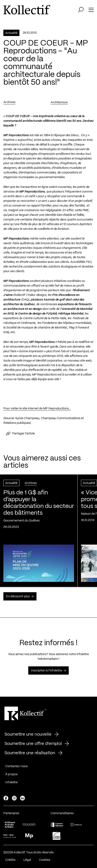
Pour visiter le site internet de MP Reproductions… (37, 410)
